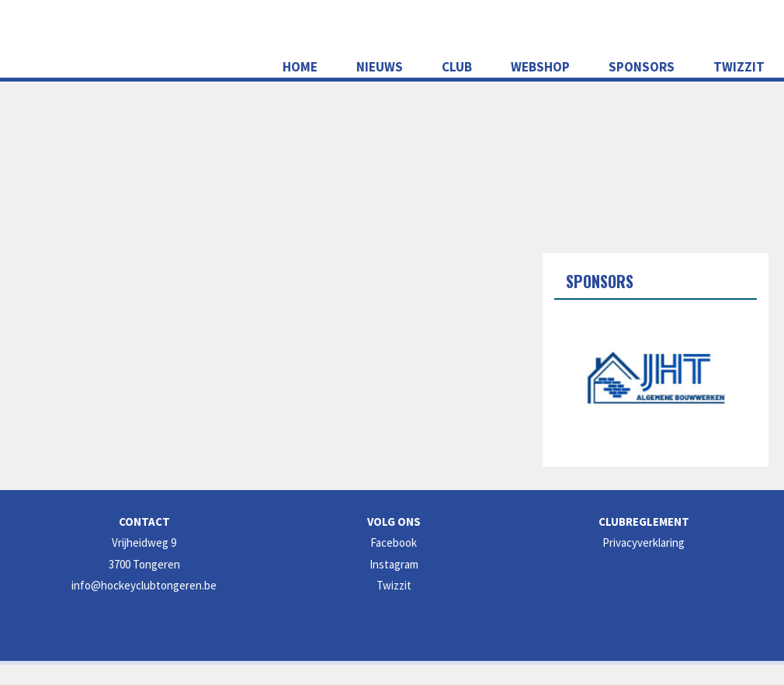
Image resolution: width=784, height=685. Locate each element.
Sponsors (642, 67)
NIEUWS (380, 67)
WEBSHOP (540, 67)
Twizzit (739, 67)
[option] (656, 377)
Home (300, 67)
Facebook (394, 542)
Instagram (394, 564)
